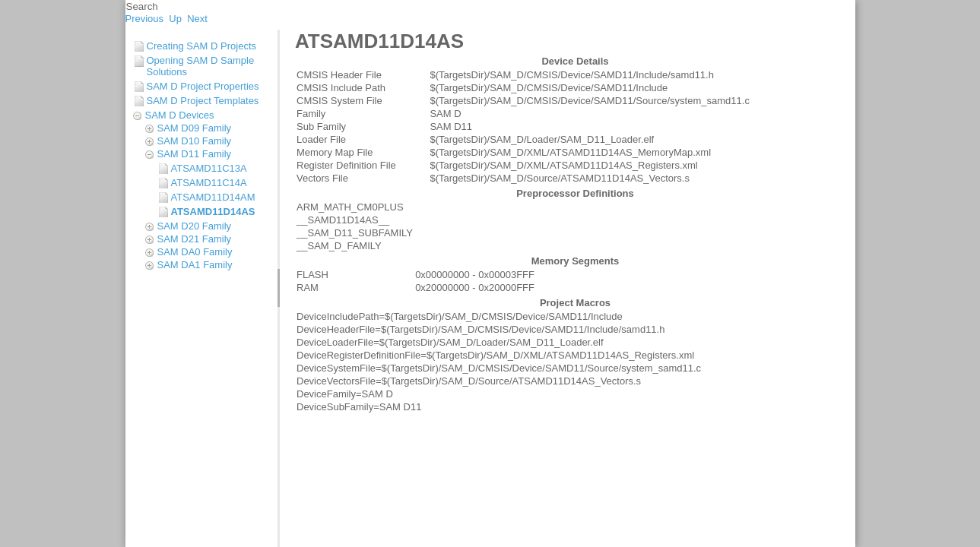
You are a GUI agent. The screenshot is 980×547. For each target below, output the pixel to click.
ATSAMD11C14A (209, 183)
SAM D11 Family (195, 154)
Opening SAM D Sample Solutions (201, 66)
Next (197, 19)
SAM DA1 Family (195, 265)
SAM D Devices (180, 115)
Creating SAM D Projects (202, 46)
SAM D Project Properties (203, 86)
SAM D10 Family (195, 141)
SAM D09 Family (195, 128)
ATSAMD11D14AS (213, 212)
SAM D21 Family (195, 239)
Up (175, 19)
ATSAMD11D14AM (213, 197)
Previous (145, 19)
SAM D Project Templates (203, 101)
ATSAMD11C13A (209, 168)
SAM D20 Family (195, 226)
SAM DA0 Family (195, 252)
